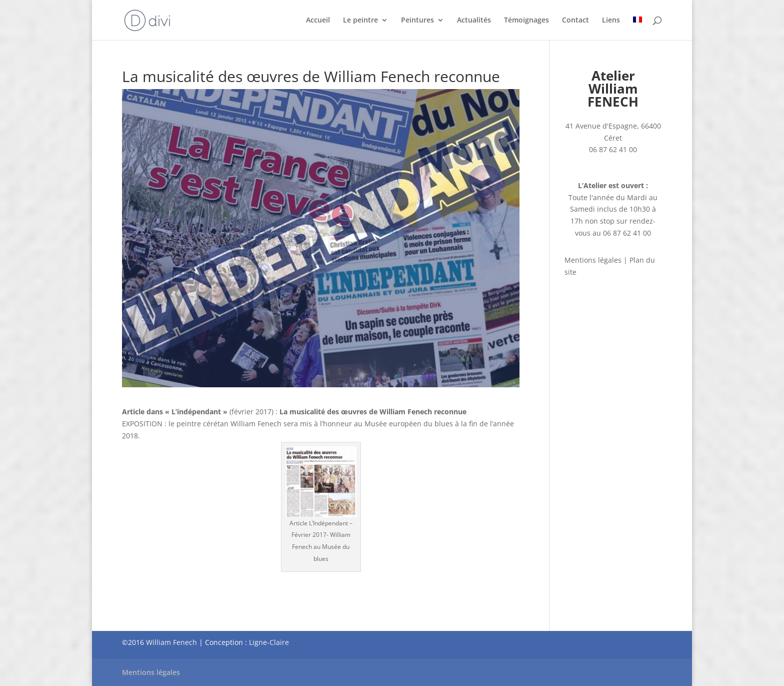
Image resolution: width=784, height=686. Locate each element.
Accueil (318, 21)
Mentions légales (593, 260)
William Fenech (171, 642)
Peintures (417, 21)
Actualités (474, 21)
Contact (575, 21)
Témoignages (526, 21)
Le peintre (360, 21)
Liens (611, 21)
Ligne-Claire (269, 642)
